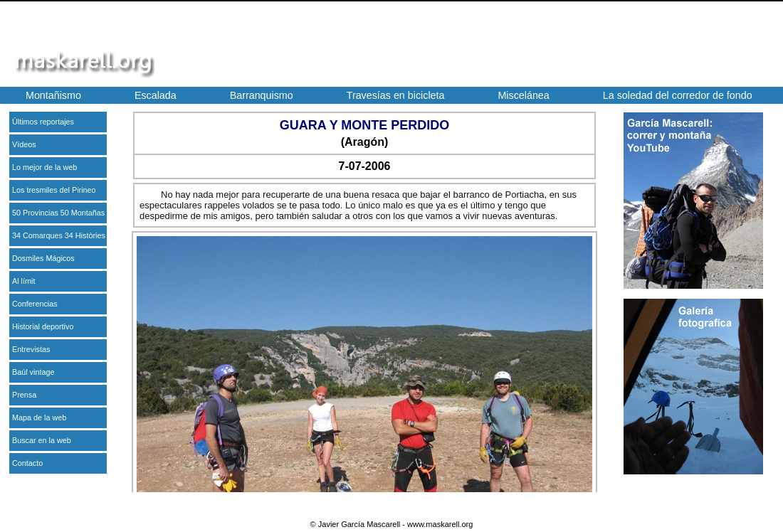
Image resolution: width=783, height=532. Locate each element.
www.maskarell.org (440, 524)
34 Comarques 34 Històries (59, 235)
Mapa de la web (39, 417)
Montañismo (53, 95)
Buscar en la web (42, 440)
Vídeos (24, 144)
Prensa (24, 395)
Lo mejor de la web (44, 167)
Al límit (23, 281)
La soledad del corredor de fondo (678, 95)
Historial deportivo (43, 326)
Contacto (27, 463)
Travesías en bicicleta (396, 95)
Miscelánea (523, 95)
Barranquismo (262, 95)
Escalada (156, 95)
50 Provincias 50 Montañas (58, 213)
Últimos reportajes (43, 122)
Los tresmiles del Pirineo (54, 190)
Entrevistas (31, 349)
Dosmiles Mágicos (43, 258)
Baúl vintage (33, 372)
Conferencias (35, 304)
